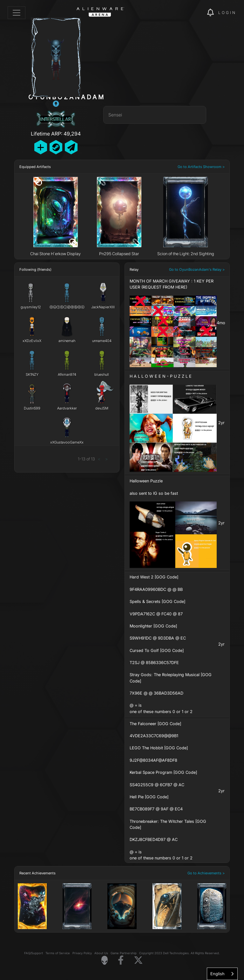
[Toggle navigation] (17, 13)
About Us (101, 953)
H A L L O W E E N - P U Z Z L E (161, 376)
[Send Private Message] (71, 147)
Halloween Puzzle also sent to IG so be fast (154, 487)
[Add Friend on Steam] (56, 147)
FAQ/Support (34, 953)
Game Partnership (124, 953)
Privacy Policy (82, 953)
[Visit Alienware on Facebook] (121, 960)
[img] (191, 13)
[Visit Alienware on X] (138, 960)
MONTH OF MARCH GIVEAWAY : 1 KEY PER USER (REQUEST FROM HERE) (172, 284)
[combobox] (222, 974)
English (217, 974)
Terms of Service (58, 953)
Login (227, 13)
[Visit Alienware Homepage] (105, 960)
